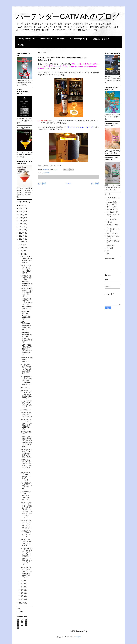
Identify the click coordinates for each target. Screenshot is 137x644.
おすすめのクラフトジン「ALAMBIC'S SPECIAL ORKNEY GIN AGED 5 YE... (26, 304)
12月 (23, 242)
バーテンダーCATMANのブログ (68, 16)
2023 (21, 215)
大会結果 (110, 248)
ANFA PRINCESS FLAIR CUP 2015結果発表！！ (26, 326)
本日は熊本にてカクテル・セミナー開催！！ (26, 486)
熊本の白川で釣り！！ (26, 433)
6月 (22, 584)
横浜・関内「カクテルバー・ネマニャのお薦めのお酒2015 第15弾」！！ (26, 572)
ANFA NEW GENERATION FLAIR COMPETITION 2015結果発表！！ (26, 337)
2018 (21, 230)
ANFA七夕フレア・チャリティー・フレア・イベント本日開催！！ (26, 524)
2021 (21, 221)
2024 (21, 212)
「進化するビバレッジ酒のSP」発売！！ (26, 415)
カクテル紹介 (111, 219)
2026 (21, 205)
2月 (22, 596)
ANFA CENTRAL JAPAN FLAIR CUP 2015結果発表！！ (26, 259)
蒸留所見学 (111, 245)
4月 (22, 590)
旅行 (108, 253)
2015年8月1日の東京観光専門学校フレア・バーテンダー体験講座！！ (26, 552)
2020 (21, 224)
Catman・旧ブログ (101, 39)
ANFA (21, 612)
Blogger (79, 637)
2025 (21, 209)
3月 (22, 593)
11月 (23, 245)
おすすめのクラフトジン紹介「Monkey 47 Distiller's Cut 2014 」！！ (26, 394)
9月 (22, 251)
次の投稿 (42, 184)
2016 (21, 236)
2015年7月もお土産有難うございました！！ (26, 562)
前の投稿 (95, 184)
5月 (22, 587)
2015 (21, 239)
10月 (23, 248)
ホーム (68, 184)
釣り (108, 251)
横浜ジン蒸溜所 (112, 234)
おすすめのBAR (112, 209)
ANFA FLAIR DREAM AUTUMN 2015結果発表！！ (26, 315)
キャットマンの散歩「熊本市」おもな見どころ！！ (26, 404)
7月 (22, 581)
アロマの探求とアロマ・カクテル (113, 203)
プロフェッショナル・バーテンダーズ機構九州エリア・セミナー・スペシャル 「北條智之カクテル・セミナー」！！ (26, 510)
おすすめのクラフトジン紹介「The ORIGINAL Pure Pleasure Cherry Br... (26, 281)
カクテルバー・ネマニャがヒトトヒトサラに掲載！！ (26, 542)
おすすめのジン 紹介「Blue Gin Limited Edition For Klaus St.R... (26, 453)
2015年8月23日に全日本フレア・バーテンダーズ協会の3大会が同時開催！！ (26, 442)
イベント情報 (111, 207)
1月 (22, 599)
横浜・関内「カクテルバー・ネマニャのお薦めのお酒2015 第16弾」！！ (26, 424)
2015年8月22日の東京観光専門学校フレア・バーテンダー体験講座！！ (26, 350)
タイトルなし (25, 387)
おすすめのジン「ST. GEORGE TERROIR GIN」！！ (26, 495)
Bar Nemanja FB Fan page (52, 39)
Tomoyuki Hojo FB (26, 39)
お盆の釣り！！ (26, 410)
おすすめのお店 (112, 212)
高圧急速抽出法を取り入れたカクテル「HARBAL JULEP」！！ (26, 380)
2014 (21, 603)
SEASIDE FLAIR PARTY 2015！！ (26, 359)
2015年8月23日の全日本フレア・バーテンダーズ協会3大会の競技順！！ (26, 369)
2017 (21, 233)
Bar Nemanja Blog (78, 39)
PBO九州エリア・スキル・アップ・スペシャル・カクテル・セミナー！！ (26, 465)
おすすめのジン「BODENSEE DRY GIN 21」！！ (26, 534)
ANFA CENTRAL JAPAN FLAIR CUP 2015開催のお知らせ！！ (26, 292)
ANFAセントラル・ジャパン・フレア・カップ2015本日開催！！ (26, 269)
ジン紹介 (46, 173)
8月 (22, 254)
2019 (21, 227)
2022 (21, 218)
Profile (21, 45)
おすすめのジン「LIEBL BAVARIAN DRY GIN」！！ (26, 476)
